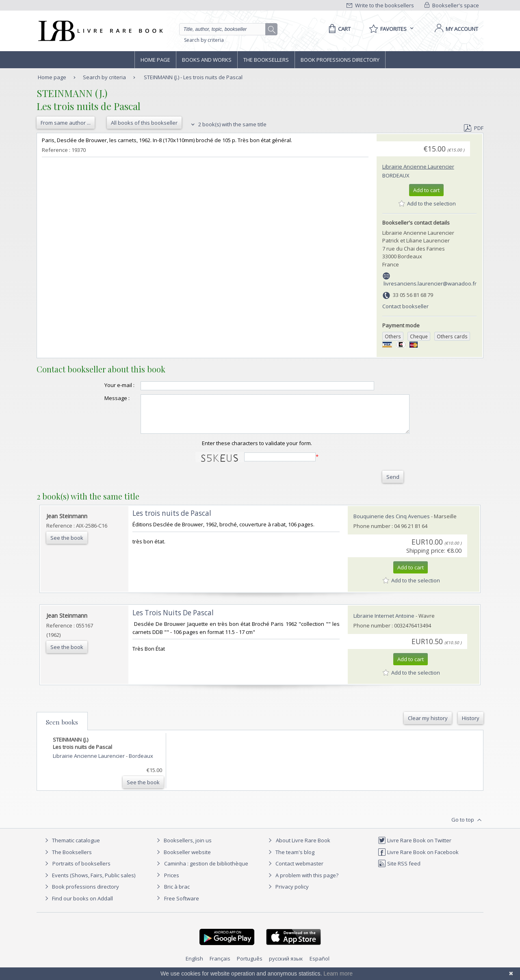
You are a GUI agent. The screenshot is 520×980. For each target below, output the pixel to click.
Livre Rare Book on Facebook (418, 859)
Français (220, 966)
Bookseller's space (452, 5)
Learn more (338, 974)
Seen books (62, 729)
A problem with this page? (302, 883)
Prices (172, 883)
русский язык (286, 966)
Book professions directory (340, 60)
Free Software (182, 906)
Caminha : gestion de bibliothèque (206, 871)
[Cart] (338, 29)
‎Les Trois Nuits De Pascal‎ (173, 620)
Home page (155, 60)
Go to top (467, 827)
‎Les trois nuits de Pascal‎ (172, 520)
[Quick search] (226, 29)
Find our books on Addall (78, 906)
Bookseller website (183, 859)
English (194, 966)
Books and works (207, 60)
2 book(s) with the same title (228, 124)
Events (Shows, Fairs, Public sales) (89, 883)
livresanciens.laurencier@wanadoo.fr (430, 283)
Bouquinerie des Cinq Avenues (392, 524)
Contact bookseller (405, 306)
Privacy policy (287, 894)
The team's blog (290, 859)
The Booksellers (266, 60)
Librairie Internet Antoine (384, 623)
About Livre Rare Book (303, 848)
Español (320, 966)
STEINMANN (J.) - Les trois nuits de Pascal (193, 77)
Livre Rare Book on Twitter (415, 848)
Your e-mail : (103, 385)
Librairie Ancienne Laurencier (418, 167)
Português (250, 966)
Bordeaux (396, 175)
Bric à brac (177, 894)
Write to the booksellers (380, 5)
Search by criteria (204, 40)
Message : (101, 398)
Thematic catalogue (71, 848)
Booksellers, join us (183, 848)
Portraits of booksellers (81, 871)
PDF (474, 128)
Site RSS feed (399, 871)
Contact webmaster (295, 871)
